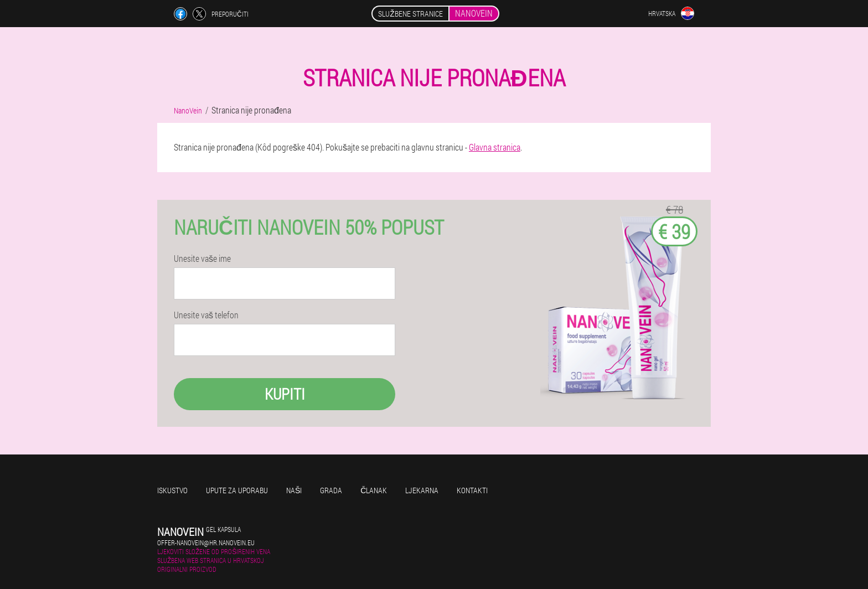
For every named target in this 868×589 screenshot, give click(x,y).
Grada (331, 490)
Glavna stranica (495, 147)
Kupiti (285, 394)
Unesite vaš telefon (206, 315)
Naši (294, 490)
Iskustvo (172, 490)
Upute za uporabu (237, 490)
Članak (374, 490)
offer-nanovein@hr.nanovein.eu (206, 542)
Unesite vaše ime (202, 259)
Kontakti (472, 490)
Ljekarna (422, 490)
